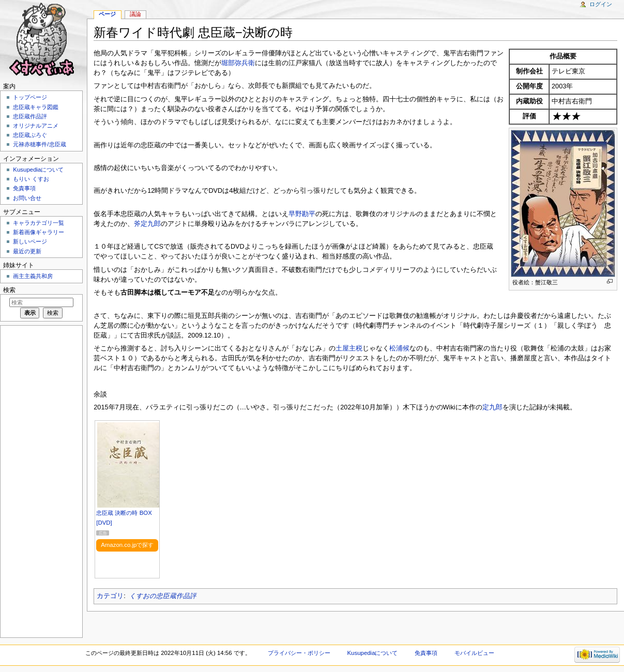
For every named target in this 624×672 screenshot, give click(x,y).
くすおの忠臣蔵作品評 (163, 596)
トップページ (30, 97)
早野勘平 (302, 214)
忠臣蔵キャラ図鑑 (36, 107)
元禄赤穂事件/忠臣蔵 (39, 144)
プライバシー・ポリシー (299, 653)
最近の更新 (27, 251)
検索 (9, 290)
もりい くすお (31, 179)
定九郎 (492, 407)
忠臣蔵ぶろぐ (30, 135)
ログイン (601, 4)
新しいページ (30, 241)
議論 (135, 14)
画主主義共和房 (33, 276)
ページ (107, 14)
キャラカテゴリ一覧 (39, 223)
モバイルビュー (474, 653)
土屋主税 (349, 348)
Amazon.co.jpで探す (127, 545)
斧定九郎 (147, 224)
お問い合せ (27, 198)
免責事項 (24, 188)
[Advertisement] (40, 481)
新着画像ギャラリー (39, 232)
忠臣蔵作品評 (30, 116)
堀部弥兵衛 (238, 63)
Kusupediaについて (38, 170)
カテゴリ (110, 596)
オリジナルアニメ (36, 126)
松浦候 (399, 348)
